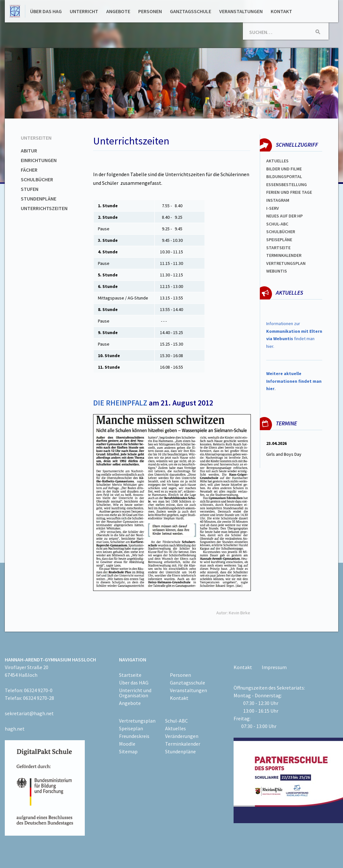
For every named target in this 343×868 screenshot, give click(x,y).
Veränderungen (182, 736)
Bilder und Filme (284, 169)
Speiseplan (131, 728)
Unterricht (84, 11)
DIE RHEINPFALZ (120, 403)
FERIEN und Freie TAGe (289, 192)
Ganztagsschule (191, 11)
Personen (150, 11)
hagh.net (15, 729)
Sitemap (128, 751)
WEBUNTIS (277, 271)
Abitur (29, 151)
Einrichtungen (39, 160)
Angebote (118, 11)
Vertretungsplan (286, 263)
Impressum (274, 667)
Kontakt (281, 11)
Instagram (278, 200)
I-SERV (273, 208)
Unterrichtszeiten (44, 208)
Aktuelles (277, 161)
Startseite (278, 248)
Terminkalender (284, 255)
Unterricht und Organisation (135, 693)
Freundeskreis (134, 736)
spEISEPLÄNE (279, 240)
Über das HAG (46, 11)
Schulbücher (37, 179)
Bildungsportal (284, 176)
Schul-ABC (176, 721)
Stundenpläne (39, 199)
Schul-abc (277, 224)
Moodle (127, 744)
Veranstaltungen (241, 11)
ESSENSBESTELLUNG (287, 184)
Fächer (29, 170)
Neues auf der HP (284, 216)
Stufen (30, 189)
